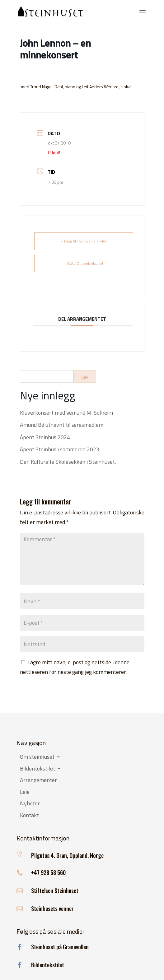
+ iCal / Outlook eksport (84, 263)
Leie (25, 792)
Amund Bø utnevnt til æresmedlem (62, 425)
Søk (85, 377)
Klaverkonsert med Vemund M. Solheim (66, 413)
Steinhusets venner (52, 909)
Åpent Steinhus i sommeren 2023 (60, 449)
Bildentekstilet (37, 769)
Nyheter (30, 804)
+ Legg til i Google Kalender (84, 241)
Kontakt (29, 816)
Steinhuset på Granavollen (60, 947)
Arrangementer (38, 780)
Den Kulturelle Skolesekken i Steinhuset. (68, 462)
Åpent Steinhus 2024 (45, 437)
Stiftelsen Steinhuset (55, 890)
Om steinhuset (37, 757)
